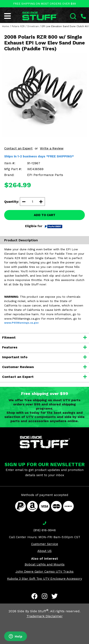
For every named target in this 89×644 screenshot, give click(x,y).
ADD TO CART (45, 215)
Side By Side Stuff (33, 611)
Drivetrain (33, 26)
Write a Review (52, 148)
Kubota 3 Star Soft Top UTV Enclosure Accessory (45, 579)
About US (44, 551)
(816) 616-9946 (45, 530)
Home (6, 26)
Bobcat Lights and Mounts (45, 564)
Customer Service (45, 544)
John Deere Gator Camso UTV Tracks (44, 572)
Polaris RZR (18, 26)
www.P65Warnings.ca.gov (21, 323)
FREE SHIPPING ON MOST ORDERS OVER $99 (44, 4)
